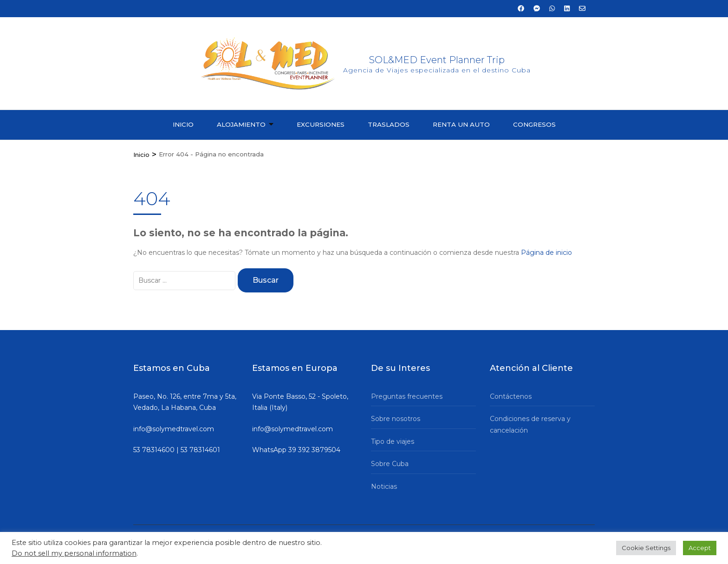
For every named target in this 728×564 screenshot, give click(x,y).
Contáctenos (511, 396)
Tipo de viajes (393, 441)
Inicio (183, 124)
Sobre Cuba (390, 464)
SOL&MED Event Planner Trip (437, 60)
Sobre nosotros (396, 419)
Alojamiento (241, 124)
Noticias (384, 486)
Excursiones (321, 124)
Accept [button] (700, 548)
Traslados (389, 124)
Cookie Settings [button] (646, 548)
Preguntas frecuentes (407, 396)
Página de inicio (546, 253)
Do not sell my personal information (74, 553)
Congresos (534, 124)
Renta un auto (461, 124)
